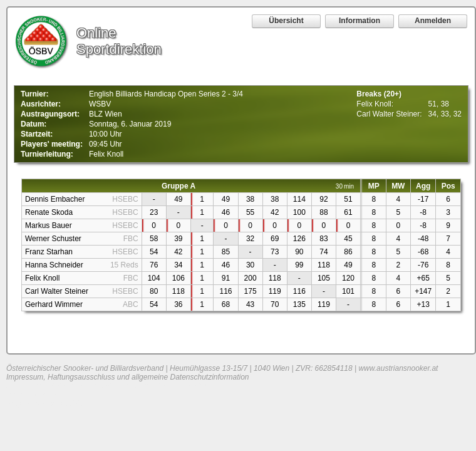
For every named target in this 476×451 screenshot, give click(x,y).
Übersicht (286, 21)
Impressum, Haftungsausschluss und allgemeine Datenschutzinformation (128, 377)
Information (360, 21)
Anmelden (433, 21)
